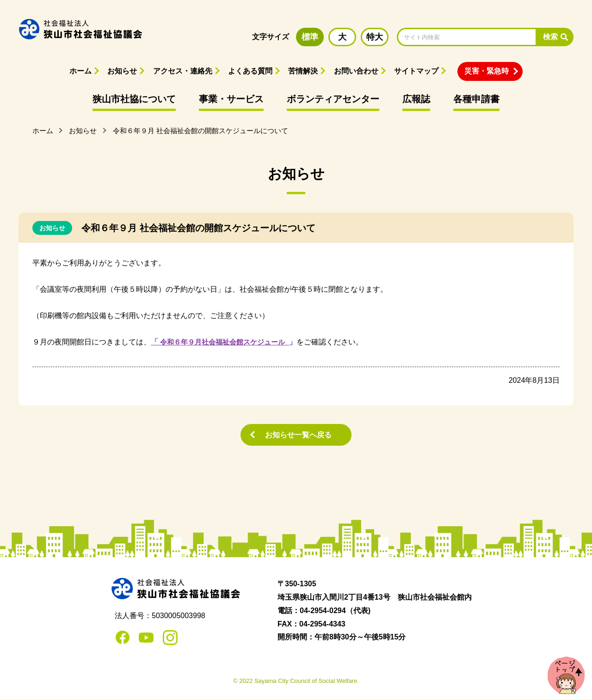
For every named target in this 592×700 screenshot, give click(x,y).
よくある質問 (250, 71)
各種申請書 (476, 99)
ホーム (80, 71)
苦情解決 (303, 71)
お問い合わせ (356, 71)
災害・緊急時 (487, 71)
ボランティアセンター (333, 99)
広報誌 (416, 99)
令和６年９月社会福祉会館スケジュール (227, 342)
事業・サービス (231, 99)
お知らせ (122, 71)
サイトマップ (416, 71)
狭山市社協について (134, 99)
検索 (550, 37)
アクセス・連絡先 (183, 71)
